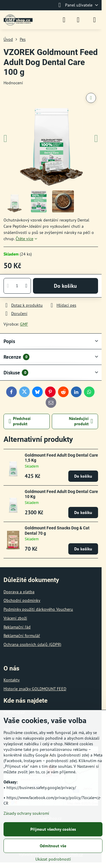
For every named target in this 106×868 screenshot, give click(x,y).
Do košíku (65, 286)
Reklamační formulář (22, 636)
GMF (24, 324)
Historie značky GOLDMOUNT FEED (35, 689)
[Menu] (95, 20)
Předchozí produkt (20, 421)
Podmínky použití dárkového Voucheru (38, 609)
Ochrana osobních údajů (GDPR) (32, 644)
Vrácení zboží (15, 618)
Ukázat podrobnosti (53, 859)
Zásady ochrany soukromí (26, 813)
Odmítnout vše (53, 846)
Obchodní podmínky (22, 600)
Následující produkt (81, 421)
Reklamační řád (17, 627)
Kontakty (12, 680)
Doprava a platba (19, 592)
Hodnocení (13, 83)
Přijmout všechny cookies (53, 829)
